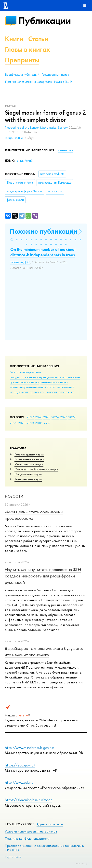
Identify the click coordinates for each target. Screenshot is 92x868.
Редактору (81, 863)
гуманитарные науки (25, 382)
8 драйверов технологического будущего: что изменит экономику (44, 651)
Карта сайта (13, 857)
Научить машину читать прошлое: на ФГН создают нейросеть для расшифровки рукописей (43, 576)
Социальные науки (28, 474)
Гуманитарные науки (29, 454)
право (34, 392)
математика (66, 387)
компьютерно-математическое (33, 387)
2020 (22, 423)
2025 (47, 417)
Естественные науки (29, 459)
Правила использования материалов (28, 82)
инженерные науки (54, 382)
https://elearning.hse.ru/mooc (29, 800)
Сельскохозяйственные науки (36, 469)
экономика (66, 392)
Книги (14, 39)
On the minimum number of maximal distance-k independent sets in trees (43, 252)
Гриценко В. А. (14, 138)
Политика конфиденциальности (27, 839)
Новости (14, 496)
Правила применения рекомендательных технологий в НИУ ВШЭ (44, 848)
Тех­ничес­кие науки (28, 479)
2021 (13, 423)
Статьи (38, 39)
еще (47, 423)
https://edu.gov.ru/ (20, 765)
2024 (55, 417)
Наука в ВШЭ (63, 82)
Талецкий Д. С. (20, 262)
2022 (72, 417)
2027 (30, 417)
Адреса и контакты (50, 824)
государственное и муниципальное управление (45, 377)
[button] (12, 240)
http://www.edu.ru (19, 782)
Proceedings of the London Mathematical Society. (37, 128)
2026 (39, 417)
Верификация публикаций (22, 75)
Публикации (45, 21)
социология (49, 392)
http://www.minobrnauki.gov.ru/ (30, 748)
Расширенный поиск (55, 75)
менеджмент (19, 392)
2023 (64, 417)
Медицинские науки (29, 464)
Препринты (22, 60)
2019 (30, 423)
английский (25, 161)
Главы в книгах (28, 49)
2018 (39, 423)
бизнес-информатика (25, 372)
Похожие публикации (44, 231)
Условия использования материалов (31, 831)
